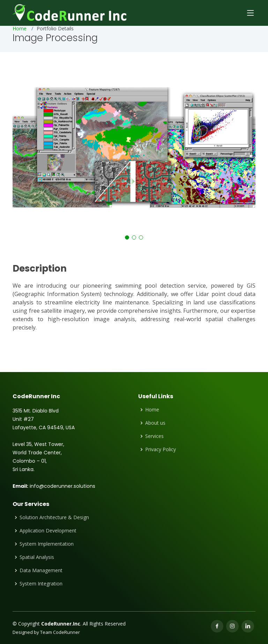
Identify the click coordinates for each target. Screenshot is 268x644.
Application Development (48, 531)
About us (155, 423)
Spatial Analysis (37, 557)
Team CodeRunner (60, 632)
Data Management (41, 570)
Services (154, 436)
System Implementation (47, 544)
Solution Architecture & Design (54, 517)
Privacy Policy (161, 449)
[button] (127, 237)
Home (20, 28)
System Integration (41, 584)
